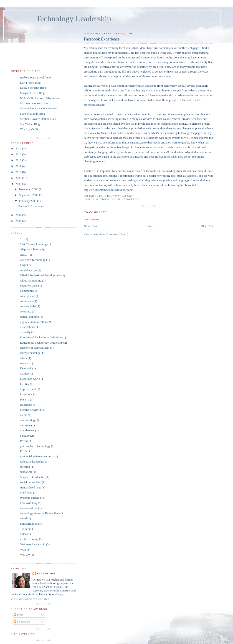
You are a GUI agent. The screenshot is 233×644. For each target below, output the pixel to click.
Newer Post (91, 226)
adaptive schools (30, 249)
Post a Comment (91, 220)
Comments (22, 622)
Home (149, 226)
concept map (28, 296)
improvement (28, 389)
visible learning (29, 539)
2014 (19, 148)
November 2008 (29, 189)
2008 (19, 184)
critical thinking (29, 317)
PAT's (23, 441)
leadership (26, 405)
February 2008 (28, 201)
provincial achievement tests (37, 456)
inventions (26, 394)
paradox (25, 436)
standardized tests (30, 487)
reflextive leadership (32, 462)
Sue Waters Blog (30, 124)
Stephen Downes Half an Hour (38, 119)
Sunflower (26, 492)
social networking (125, 199)
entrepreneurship (30, 353)
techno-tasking (29, 508)
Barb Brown (46, 573)
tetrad (23, 518)
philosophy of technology (35, 446)
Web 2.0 (25, 555)
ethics (23, 358)
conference (27, 301)
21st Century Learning (33, 244)
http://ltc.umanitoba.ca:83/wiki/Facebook (108, 190)
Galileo (24, 374)
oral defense (27, 430)
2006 (19, 221)
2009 (19, 178)
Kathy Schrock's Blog (33, 88)
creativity (26, 311)
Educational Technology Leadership (41, 343)
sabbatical (26, 472)
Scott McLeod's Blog (33, 114)
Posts (19, 615)
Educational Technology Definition (41, 337)
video (23, 534)
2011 (19, 166)
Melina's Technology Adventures (39, 98)
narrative (25, 425)
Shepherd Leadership (33, 477)
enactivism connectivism (35, 348)
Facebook (103, 199)
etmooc (24, 363)
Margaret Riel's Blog (32, 93)
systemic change (30, 498)
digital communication (33, 322)
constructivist (28, 306)
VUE (23, 550)
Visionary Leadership (33, 544)
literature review (30, 410)
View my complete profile (30, 599)
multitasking (27, 420)
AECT (24, 255)
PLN (23, 451)
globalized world (30, 379)
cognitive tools (29, 286)
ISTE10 (25, 399)
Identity (25, 384)
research (25, 467)
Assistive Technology (33, 260)
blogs (23, 265)
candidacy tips (29, 270)
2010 (19, 172)
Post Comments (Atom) (114, 234)
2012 (19, 160)
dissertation (27, 327)
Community (27, 291)
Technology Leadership (73, 19)
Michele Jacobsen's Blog (35, 103)
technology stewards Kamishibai (39, 513)
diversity (25, 332)
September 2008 (29, 195)
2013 (19, 154)
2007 (19, 215)
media (24, 415)
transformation (29, 524)
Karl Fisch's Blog (30, 83)
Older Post (207, 226)
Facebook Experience (31, 206)
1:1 (22, 239)
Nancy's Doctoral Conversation (39, 108)
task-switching (29, 503)
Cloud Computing (31, 280)
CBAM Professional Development (40, 275)
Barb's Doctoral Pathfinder (36, 77)
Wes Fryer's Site (30, 129)
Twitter (24, 529)
